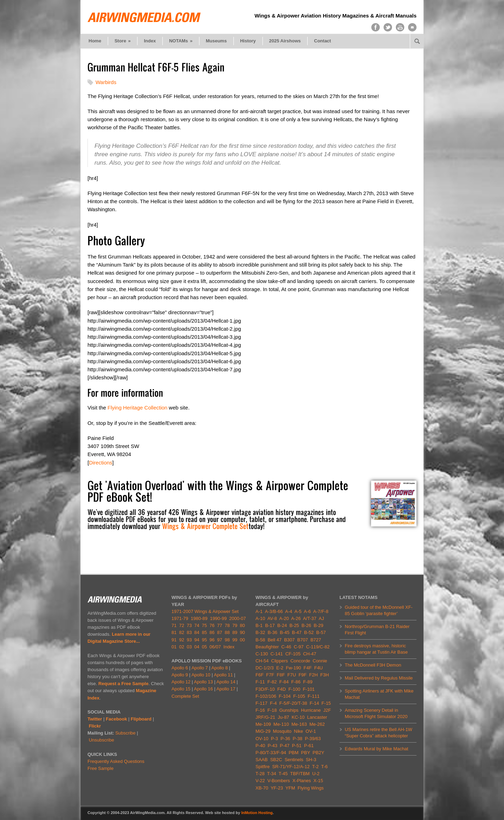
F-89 (308, 682)
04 (197, 647)
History (248, 41)
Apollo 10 (201, 675)
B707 (302, 640)
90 (242, 632)
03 (189, 647)
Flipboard (141, 719)
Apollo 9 (180, 675)
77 (219, 625)
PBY (306, 753)
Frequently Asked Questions (116, 761)
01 (174, 647)
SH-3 (311, 760)
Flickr (95, 726)
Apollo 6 (180, 668)
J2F (327, 710)
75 (204, 625)
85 (204, 632)
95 (204, 640)
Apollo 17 (226, 689)
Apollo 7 (200, 668)
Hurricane (311, 710)
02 (182, 647)
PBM (294, 753)
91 (174, 640)
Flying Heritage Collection (137, 408)
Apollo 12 (181, 682)
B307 (289, 640)
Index (150, 41)
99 (235, 640)
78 (227, 625)
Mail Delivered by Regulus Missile (379, 678)
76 (212, 625)
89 (235, 632)
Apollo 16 (203, 689)
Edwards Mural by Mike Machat (376, 749)
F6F (260, 675)
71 (174, 625)
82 (182, 632)
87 (219, 632)
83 (189, 632)
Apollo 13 (203, 682)
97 (219, 640)
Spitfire (262, 767)
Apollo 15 (181, 689)
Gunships (289, 710)
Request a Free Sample (123, 684)
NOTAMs (181, 41)
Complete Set (185, 696)
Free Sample (100, 768)
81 (174, 632)
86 (212, 632)
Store (122, 41)
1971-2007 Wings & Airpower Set (205, 611)
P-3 (274, 739)
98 (227, 640)
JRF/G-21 (265, 717)
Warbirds (106, 82)
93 (189, 640)
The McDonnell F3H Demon (373, 665)
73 (189, 625)
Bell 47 (275, 640)
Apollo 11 (223, 675)
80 (242, 625)
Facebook (116, 719)
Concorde (300, 661)
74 (197, 625)
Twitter (95, 719)
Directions (101, 463)
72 (182, 625)
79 (235, 625)
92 (182, 640)
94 (197, 640)
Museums (216, 41)
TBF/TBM (300, 774)
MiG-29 (263, 731)
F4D (282, 689)
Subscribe (125, 733)
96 (212, 640)
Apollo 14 (226, 682)
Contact (322, 41)
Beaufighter (268, 647)
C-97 (299, 647)
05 (204, 647)
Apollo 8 (220, 668)
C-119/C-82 (318, 647)
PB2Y (318, 753)
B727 (316, 640)
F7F (270, 675)
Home (95, 41)
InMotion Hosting (257, 813)
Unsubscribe (101, 740)
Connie (320, 661)
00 (242, 640)
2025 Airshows (285, 41)
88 (227, 632)
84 (197, 632)
